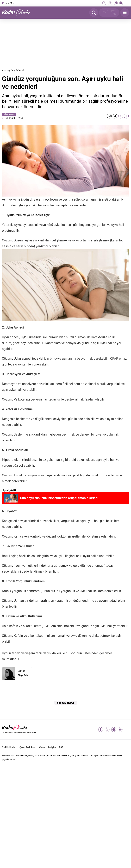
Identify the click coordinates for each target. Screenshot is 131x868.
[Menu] (125, 13)
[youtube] (121, 3)
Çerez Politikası (27, 747)
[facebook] (104, 3)
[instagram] (116, 3)
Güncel (20, 70)
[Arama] (94, 13)
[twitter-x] (110, 3)
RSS (61, 747)
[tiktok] (127, 3)
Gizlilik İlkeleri (9, 747)
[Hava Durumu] (109, 13)
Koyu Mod (10, 3)
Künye (42, 747)
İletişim (52, 747)
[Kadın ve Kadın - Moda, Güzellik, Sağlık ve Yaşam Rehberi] (18, 13)
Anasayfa (7, 70)
